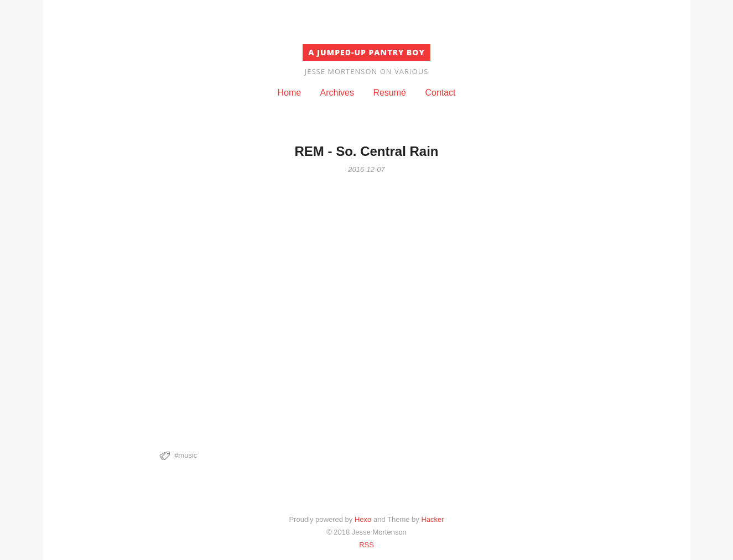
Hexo (363, 519)
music (188, 455)
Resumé (389, 93)
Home (289, 93)
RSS (366, 545)
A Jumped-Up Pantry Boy (366, 52)
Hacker (432, 519)
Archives (337, 93)
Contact (440, 93)
